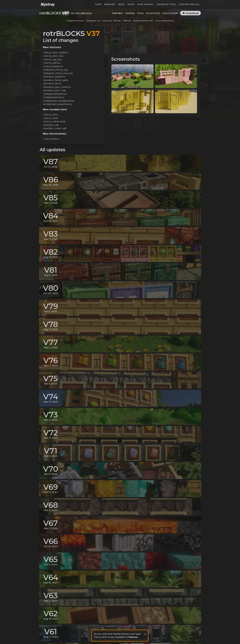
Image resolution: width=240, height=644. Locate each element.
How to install (170, 13)
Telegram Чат (93, 21)
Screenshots (153, 13)
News (121, 4)
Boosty (117, 21)
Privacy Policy (162, 636)
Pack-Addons (145, 4)
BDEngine (110, 4)
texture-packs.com (143, 21)
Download (190, 13)
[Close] (145, 634)
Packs (131, 4)
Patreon (127, 21)
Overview (117, 13)
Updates (130, 13)
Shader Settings (166, 4)
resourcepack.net (164, 21)
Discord (107, 21)
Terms (175, 636)
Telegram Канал (75, 21)
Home (98, 4)
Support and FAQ (189, 4)
